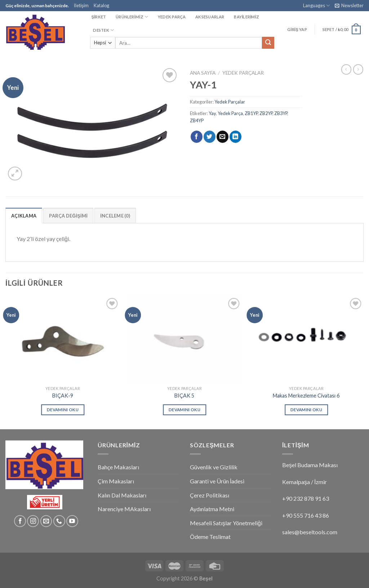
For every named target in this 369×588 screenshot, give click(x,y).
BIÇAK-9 (63, 396)
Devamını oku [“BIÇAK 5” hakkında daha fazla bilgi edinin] (184, 410)
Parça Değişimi (68, 216)
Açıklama (24, 216)
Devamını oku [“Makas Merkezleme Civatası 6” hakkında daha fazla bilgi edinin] (306, 410)
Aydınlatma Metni (212, 509)
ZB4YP (197, 120)
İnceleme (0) (115, 216)
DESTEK (103, 30)
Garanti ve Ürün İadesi (217, 481)
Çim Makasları (116, 481)
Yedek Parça (230, 113)
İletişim (81, 5)
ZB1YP (251, 113)
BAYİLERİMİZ (246, 17)
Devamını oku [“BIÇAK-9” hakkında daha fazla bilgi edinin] (63, 410)
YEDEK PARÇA (172, 17)
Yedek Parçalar (243, 73)
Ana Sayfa (203, 73)
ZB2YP (266, 113)
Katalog (101, 5)
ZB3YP (281, 113)
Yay (212, 113)
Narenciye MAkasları (124, 509)
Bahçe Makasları (118, 467)
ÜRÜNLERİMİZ (132, 17)
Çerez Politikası (210, 495)
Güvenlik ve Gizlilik (214, 467)
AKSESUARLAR (210, 17)
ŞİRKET (99, 17)
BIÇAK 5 (184, 396)
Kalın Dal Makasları (122, 495)
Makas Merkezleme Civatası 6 (306, 396)
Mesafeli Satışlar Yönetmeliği (226, 523)
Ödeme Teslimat (210, 537)
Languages (316, 6)
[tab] (24, 215)
